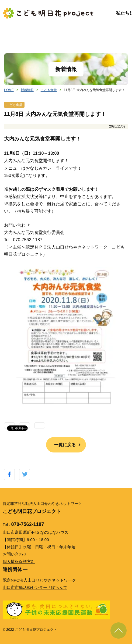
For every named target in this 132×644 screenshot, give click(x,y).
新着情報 (27, 90)
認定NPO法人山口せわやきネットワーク (39, 580)
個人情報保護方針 (19, 561)
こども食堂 (49, 90)
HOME (9, 90)
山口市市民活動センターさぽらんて (35, 587)
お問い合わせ (15, 554)
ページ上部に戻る (119, 630)
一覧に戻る (65, 445)
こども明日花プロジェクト (48, 13)
